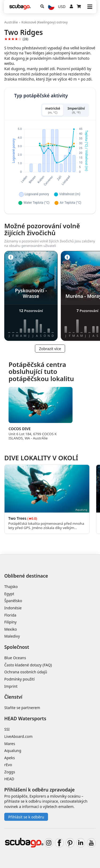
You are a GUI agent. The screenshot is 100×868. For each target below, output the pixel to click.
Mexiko (11, 629)
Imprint (11, 686)
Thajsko (11, 587)
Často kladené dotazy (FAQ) (28, 665)
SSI (7, 729)
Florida (10, 615)
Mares (10, 744)
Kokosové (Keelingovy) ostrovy (44, 22)
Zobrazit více (50, 349)
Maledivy (12, 636)
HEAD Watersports (25, 718)
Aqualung (13, 751)
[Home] (20, 7)
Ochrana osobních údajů (26, 672)
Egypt (9, 594)
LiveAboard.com (18, 736)
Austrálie (11, 22)
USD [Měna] (62, 7)
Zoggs (10, 772)
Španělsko (13, 601)
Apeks (10, 758)
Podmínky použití (19, 679)
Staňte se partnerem (22, 708)
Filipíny (10, 622)
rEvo (8, 765)
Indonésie (13, 608)
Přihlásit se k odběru (26, 817)
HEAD (9, 779)
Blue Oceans (15, 658)
